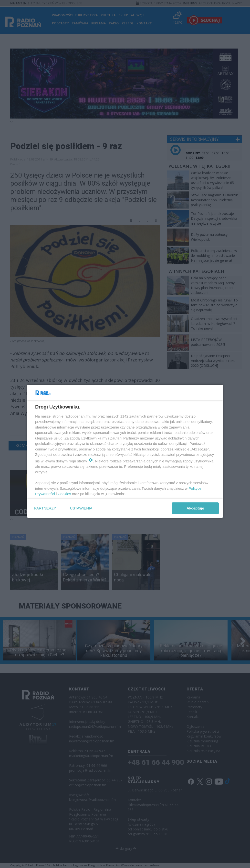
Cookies (64, 494)
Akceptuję (195, 508)
